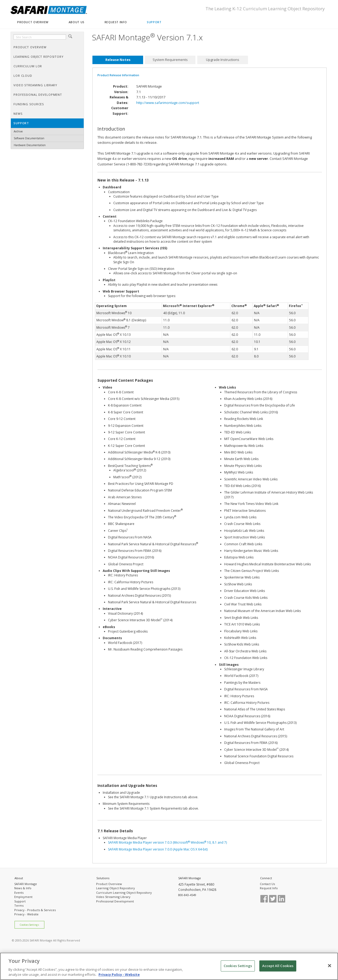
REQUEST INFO (116, 22)
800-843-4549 (187, 895)
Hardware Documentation (30, 145)
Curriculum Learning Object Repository (124, 893)
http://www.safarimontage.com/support (168, 103)
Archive (18, 131)
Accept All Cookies (278, 967)
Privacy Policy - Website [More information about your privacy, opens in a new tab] (119, 976)
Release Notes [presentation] (118, 60)
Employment (23, 897)
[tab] (118, 60)
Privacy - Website (26, 914)
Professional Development (115, 901)
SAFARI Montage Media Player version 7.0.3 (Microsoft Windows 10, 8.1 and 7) (167, 842)
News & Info (23, 888)
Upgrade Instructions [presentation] (223, 60)
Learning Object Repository (116, 888)
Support (20, 901)
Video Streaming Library (113, 897)
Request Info (269, 888)
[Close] (330, 967)
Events (19, 893)
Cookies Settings (29, 925)
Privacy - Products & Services (35, 910)
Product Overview (109, 884)
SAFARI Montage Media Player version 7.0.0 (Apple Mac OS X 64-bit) (158, 849)
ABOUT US (77, 22)
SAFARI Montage (26, 884)
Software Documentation (29, 138)
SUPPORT (154, 22)
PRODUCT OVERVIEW (33, 22)
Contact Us (267, 884)
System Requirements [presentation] (170, 60)
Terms (19, 905)
